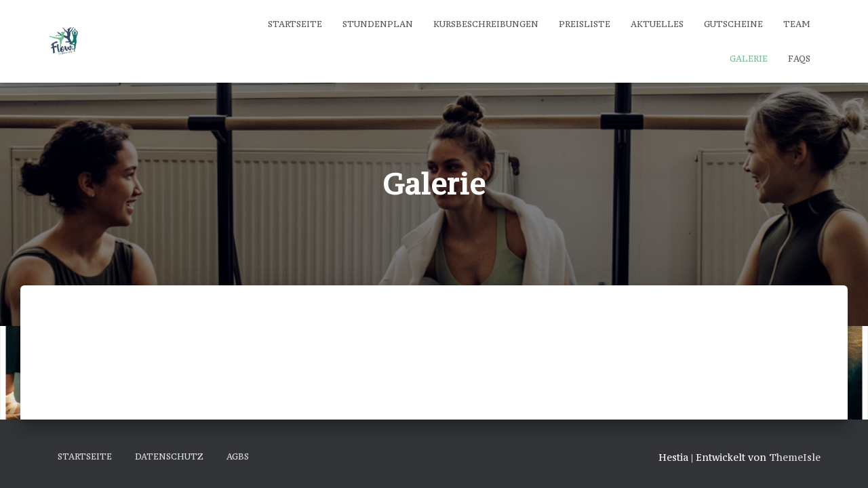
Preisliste (585, 24)
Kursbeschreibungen (486, 24)
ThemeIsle (795, 457)
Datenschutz (169, 456)
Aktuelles (657, 24)
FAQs (799, 59)
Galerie (749, 59)
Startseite (295, 24)
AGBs (238, 456)
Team (797, 24)
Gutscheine (733, 24)
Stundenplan (378, 24)
